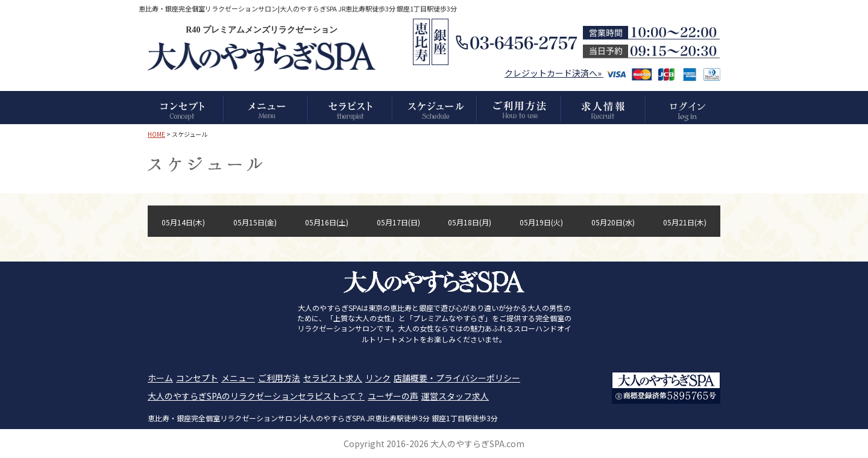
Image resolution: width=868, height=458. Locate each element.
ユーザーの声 (393, 396)
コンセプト (197, 378)
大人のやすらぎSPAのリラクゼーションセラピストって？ (256, 396)
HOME (156, 134)
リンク (378, 378)
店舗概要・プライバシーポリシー (457, 378)
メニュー (238, 378)
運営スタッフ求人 (455, 396)
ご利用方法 (279, 378)
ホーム (160, 378)
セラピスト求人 (333, 378)
